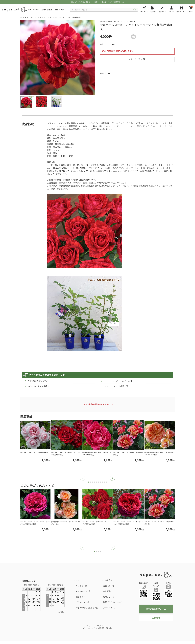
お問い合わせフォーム (156, 609)
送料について (105, 73)
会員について (109, 586)
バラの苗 (23, 17)
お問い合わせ (109, 597)
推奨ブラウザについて (112, 602)
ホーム (79, 580)
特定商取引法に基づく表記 (87, 608)
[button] (112, 478)
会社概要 (107, 591)
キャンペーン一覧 (83, 591)
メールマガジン (110, 608)
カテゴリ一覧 (81, 586)
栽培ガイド (80, 597)
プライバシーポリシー (85, 602)
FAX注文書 (156, 618)
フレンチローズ (34, 17)
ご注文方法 (108, 580)
